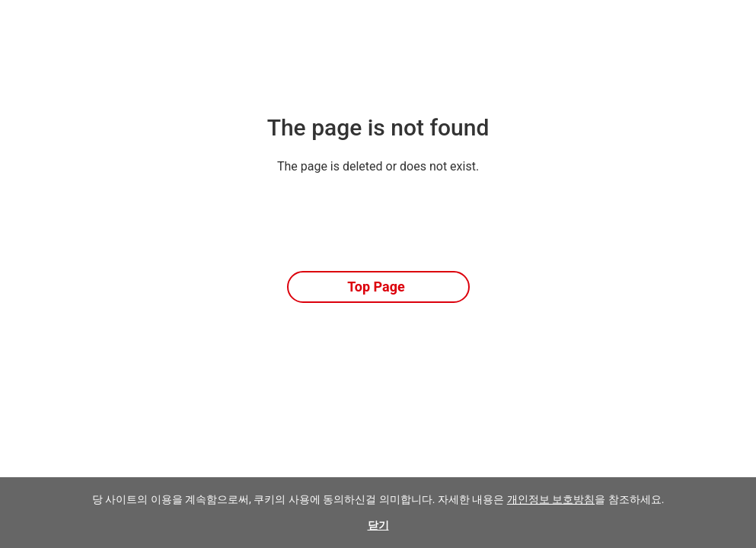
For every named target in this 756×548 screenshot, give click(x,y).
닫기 (378, 525)
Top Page (376, 287)
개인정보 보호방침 (551, 499)
